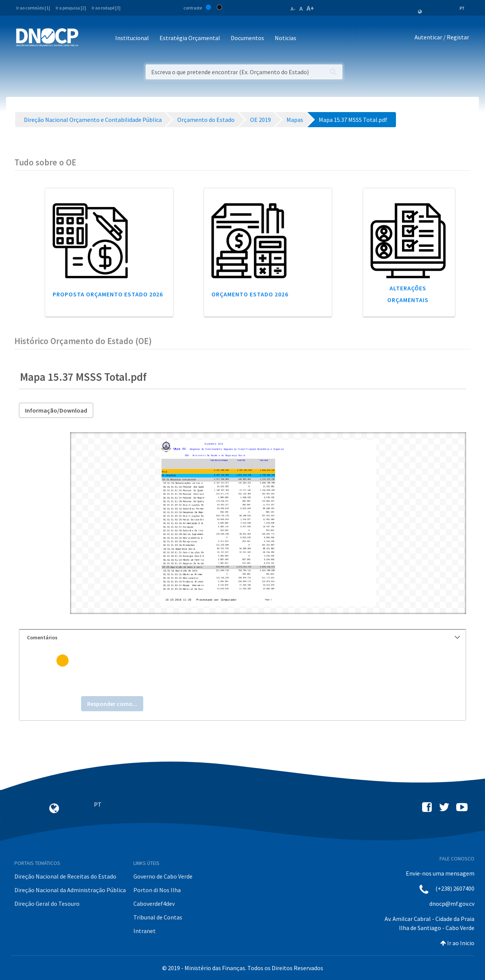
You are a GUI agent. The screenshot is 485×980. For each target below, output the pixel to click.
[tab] (242, 638)
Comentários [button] (243, 637)
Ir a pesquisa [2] (71, 8)
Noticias (286, 38)
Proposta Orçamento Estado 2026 (108, 294)
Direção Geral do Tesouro (47, 904)
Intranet (145, 931)
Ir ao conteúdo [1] (33, 8)
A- (293, 9)
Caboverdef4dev (154, 904)
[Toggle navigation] (88, 38)
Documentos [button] (247, 38)
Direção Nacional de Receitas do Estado (65, 876)
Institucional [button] (132, 38)
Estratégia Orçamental (190, 38)
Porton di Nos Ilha (157, 890)
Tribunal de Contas (158, 917)
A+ (310, 8)
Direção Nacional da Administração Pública (70, 890)
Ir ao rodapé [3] (106, 8)
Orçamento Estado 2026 (250, 294)
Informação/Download (56, 410)
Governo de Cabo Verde (163, 876)
